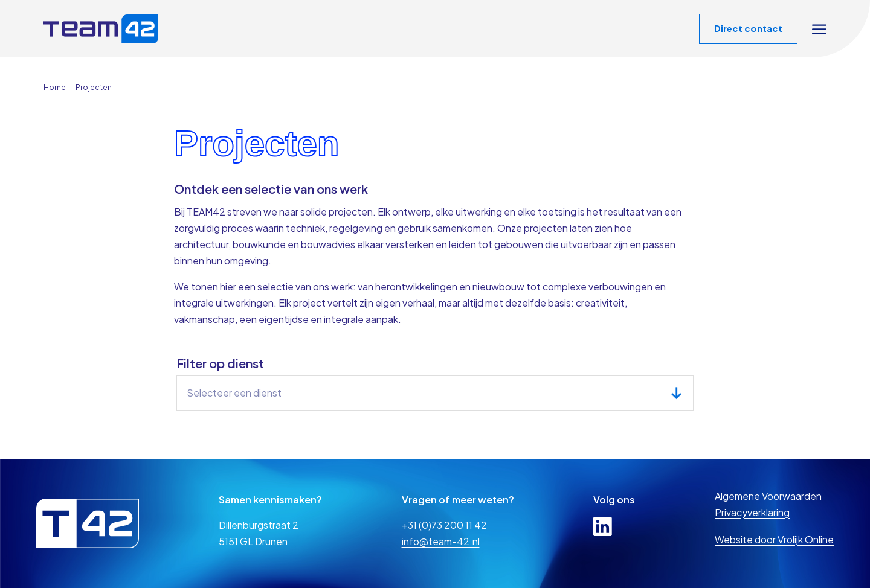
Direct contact (748, 28)
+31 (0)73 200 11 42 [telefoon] (444, 525)
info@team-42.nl (441, 541)
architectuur (201, 244)
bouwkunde (259, 244)
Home (55, 87)
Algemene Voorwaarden (768, 496)
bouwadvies (328, 244)
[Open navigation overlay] (819, 29)
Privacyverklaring (752, 512)
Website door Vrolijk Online (774, 540)
